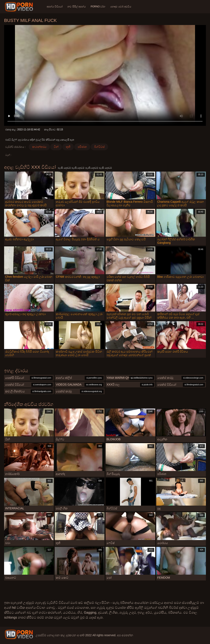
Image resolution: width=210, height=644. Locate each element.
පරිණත (82, 147)
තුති (68, 147)
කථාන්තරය (39, 147)
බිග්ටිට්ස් (99, 147)
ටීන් (56, 147)
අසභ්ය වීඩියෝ (55, 7)
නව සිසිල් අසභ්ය (77, 7)
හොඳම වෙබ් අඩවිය (121, 7)
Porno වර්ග (98, 7)
